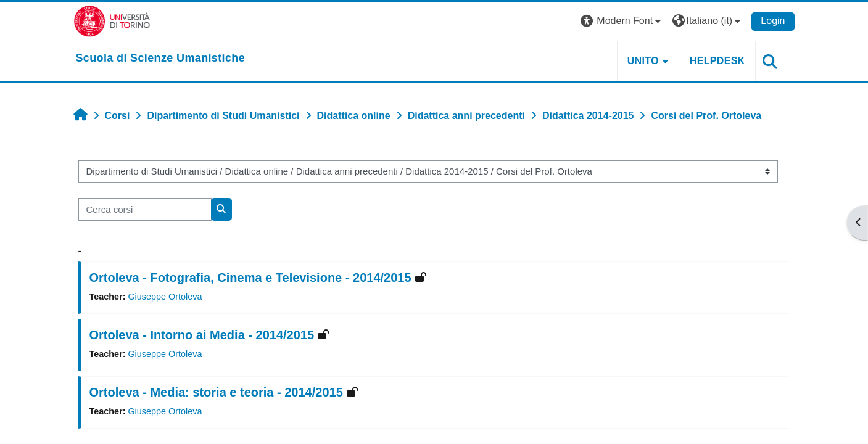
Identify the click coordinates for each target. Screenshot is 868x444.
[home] (161, 59)
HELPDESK (717, 61)
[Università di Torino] (112, 21)
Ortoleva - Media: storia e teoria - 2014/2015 (216, 392)
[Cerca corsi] (145, 209)
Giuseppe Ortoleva (165, 297)
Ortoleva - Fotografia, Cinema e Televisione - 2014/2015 (250, 277)
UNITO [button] (643, 61)
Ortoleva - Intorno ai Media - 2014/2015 (202, 335)
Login (773, 21)
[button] (622, 21)
